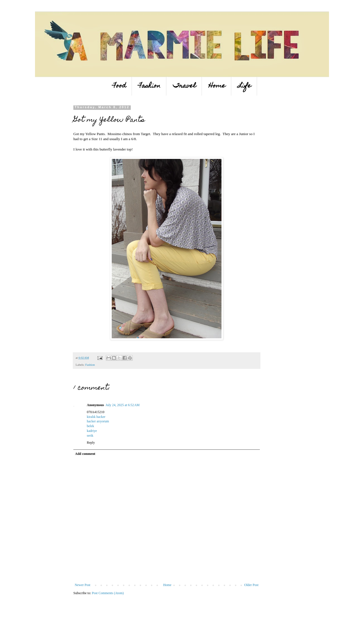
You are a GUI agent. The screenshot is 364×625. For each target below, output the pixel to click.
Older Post (251, 585)
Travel (185, 86)
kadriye (92, 431)
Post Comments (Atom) (108, 593)
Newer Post (83, 585)
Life (245, 86)
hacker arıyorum (98, 421)
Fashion (150, 86)
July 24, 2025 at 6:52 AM (123, 405)
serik (90, 436)
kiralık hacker (96, 417)
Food (119, 86)
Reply (91, 443)
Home (217, 86)
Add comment (85, 454)
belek (90, 426)
